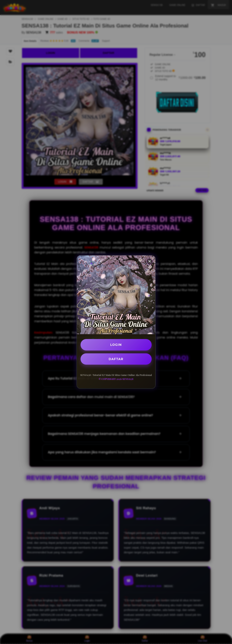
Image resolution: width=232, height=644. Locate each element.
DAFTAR (116, 359)
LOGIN (116, 345)
